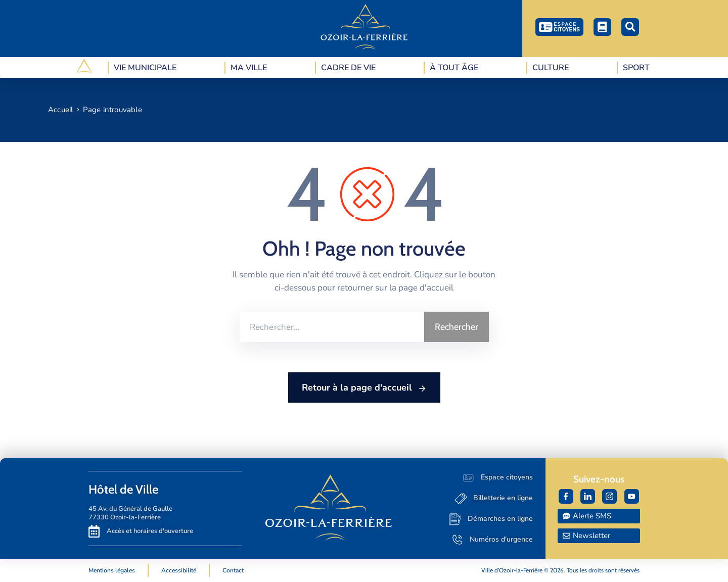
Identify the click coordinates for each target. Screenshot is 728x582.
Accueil (60, 110)
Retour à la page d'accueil (364, 388)
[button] (630, 27)
